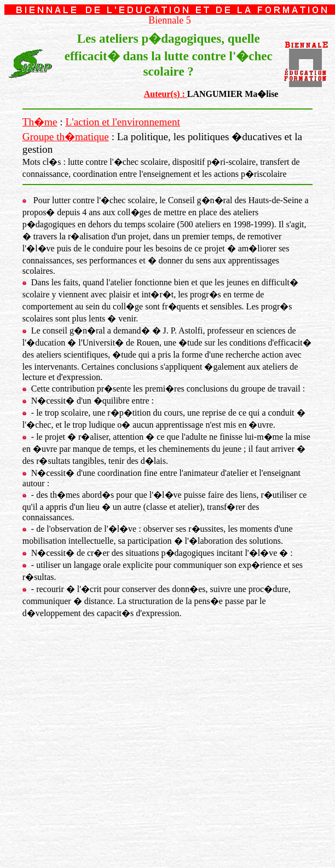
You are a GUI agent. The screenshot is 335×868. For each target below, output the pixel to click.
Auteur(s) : (166, 94)
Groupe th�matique (66, 137)
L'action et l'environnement (123, 122)
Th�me (40, 122)
